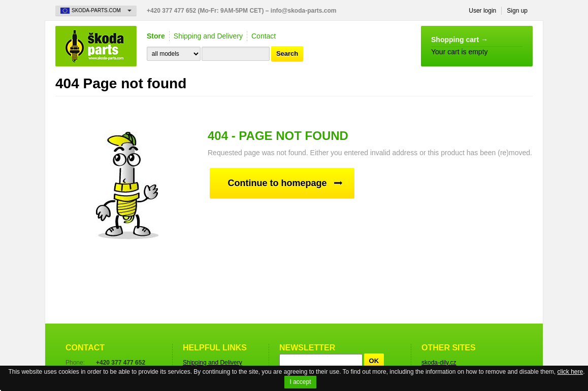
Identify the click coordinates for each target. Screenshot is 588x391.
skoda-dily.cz (439, 363)
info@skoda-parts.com (304, 11)
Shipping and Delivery (208, 36)
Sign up (517, 11)
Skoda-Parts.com (96, 46)
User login (482, 11)
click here (570, 372)
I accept (300, 382)
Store (156, 36)
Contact (264, 36)
